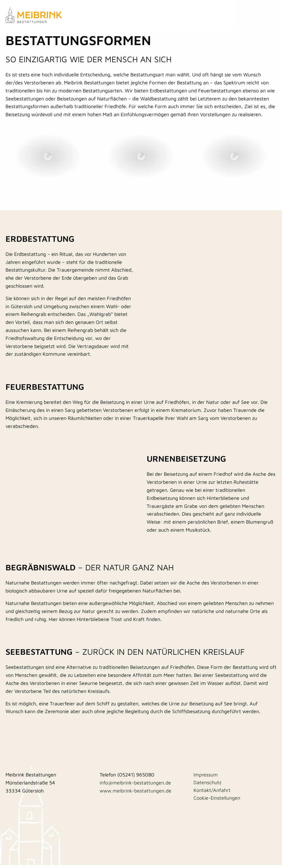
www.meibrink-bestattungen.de (135, 794)
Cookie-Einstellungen (217, 801)
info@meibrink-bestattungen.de (135, 786)
